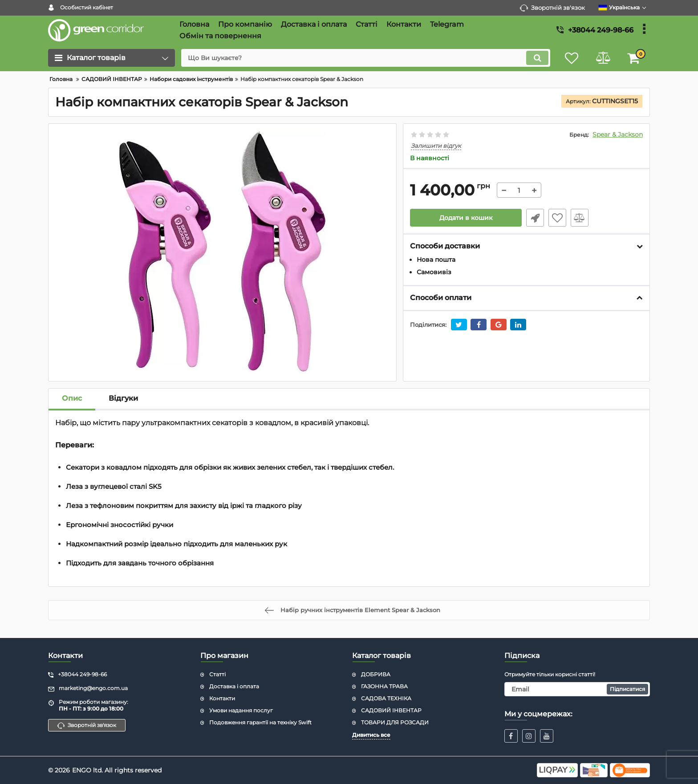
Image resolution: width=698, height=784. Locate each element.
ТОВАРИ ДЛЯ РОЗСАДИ (395, 722)
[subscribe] (577, 689)
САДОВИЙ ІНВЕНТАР (391, 710)
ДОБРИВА (376, 674)
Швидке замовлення (535, 218)
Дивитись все (371, 735)
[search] (366, 58)
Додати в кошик (466, 218)
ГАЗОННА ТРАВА (384, 686)
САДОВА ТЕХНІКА (386, 698)
